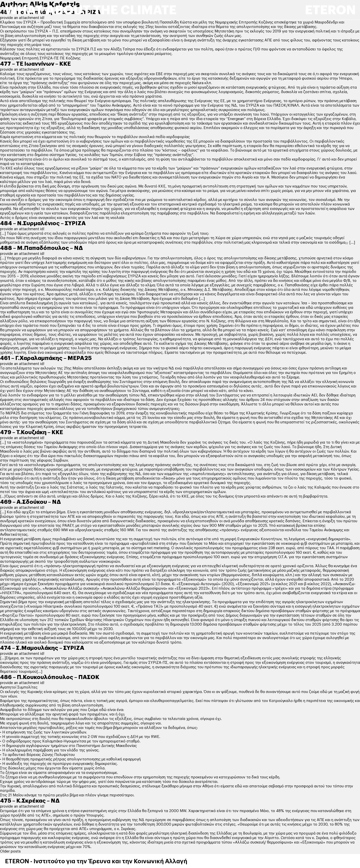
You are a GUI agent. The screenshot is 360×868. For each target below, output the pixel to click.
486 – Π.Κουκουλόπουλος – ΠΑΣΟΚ (50, 677)
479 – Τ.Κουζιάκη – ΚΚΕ (31, 432)
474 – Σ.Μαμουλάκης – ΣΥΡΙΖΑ (42, 648)
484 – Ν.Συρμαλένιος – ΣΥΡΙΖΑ (43, 223)
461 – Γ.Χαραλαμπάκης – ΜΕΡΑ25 (46, 358)
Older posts (10, 851)
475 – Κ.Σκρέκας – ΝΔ (30, 801)
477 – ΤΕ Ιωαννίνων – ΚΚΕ (35, 64)
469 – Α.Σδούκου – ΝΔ (30, 502)
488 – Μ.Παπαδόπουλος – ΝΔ (41, 248)
